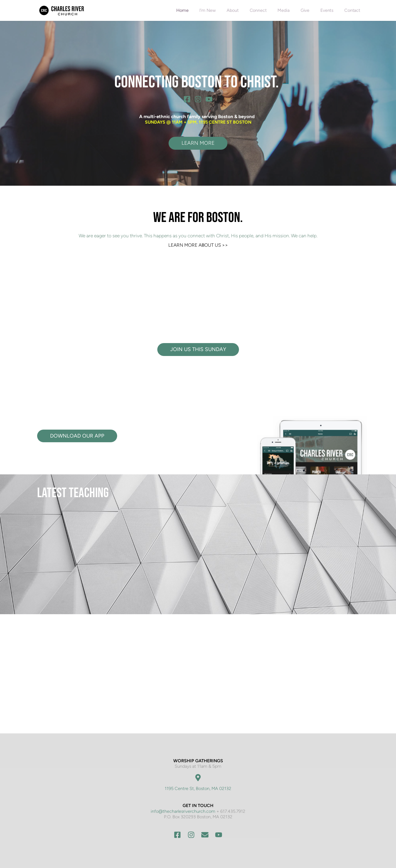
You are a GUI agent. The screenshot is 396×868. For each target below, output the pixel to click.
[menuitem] (182, 10)
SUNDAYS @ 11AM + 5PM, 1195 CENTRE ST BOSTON (198, 122)
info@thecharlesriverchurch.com (183, 811)
